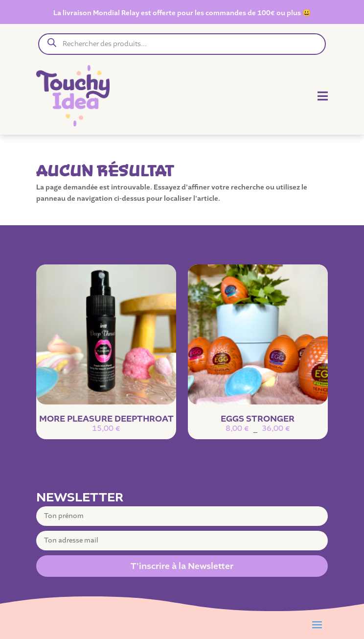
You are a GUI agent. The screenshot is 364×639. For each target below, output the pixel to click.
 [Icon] (323, 96)
